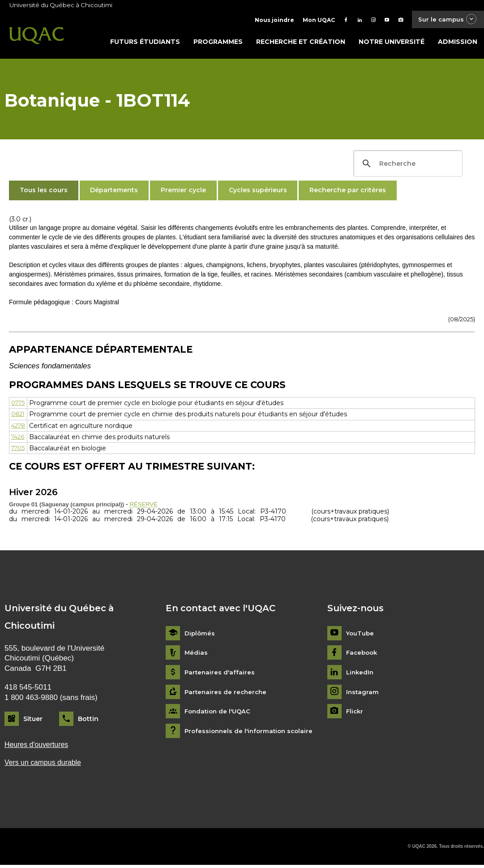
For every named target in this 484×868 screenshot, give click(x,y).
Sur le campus (445, 20)
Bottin (88, 721)
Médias (196, 655)
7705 (19, 450)
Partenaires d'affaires (221, 674)
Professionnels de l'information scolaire (251, 733)
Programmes (218, 43)
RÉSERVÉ (145, 506)
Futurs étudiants (145, 43)
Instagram (363, 694)
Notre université (392, 43)
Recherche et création (301, 43)
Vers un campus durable (45, 766)
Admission (458, 43)
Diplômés (200, 635)
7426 (19, 439)
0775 (19, 405)
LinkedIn (361, 674)
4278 (19, 428)
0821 (19, 416)
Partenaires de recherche (227, 694)
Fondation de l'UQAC (219, 714)
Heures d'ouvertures (39, 747)
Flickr (355, 714)
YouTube (361, 635)
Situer (33, 721)
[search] (407, 165)
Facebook (363, 655)
